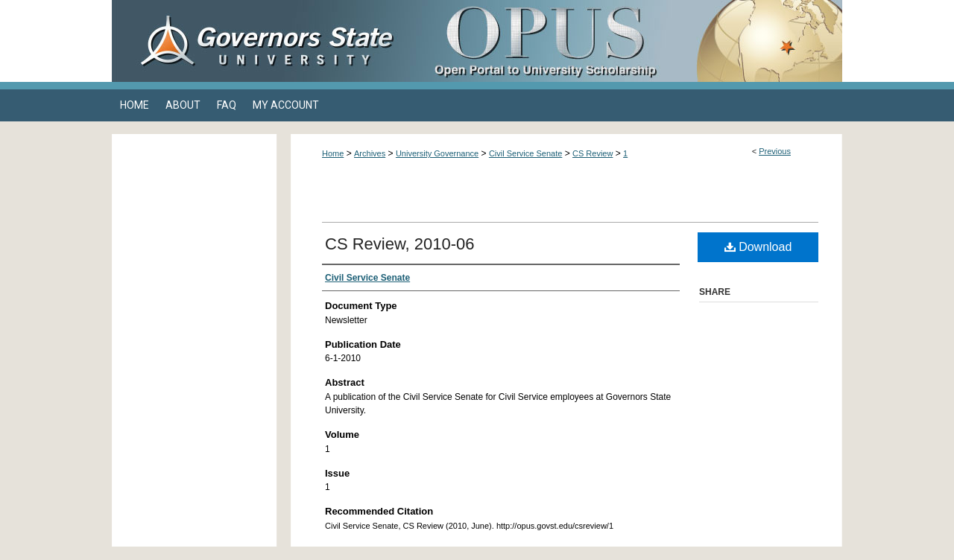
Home (333, 153)
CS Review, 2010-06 (400, 244)
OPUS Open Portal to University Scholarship (626, 41)
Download (758, 247)
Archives (370, 153)
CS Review (593, 153)
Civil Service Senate (525, 153)
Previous (775, 151)
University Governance (437, 153)
